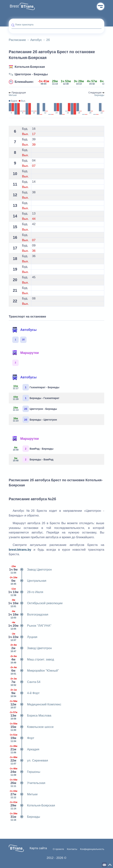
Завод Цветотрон (30, 570)
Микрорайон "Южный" (34, 671)
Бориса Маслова (30, 716)
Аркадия (24, 749)
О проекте (58, 849)
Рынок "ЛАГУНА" (30, 626)
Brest (14, 6)
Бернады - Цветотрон (34, 420)
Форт (21, 738)
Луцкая (23, 637)
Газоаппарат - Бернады (35, 387)
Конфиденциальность (92, 849)
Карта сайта (38, 848)
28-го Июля (26, 592)
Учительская (27, 783)
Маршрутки (25, 353)
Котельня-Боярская (30, 67)
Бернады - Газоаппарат (35, 398)
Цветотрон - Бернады (31, 74)
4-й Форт (24, 693)
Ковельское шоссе (31, 727)
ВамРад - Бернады (32, 449)
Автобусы (24, 330)
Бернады (24, 817)
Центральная (28, 581)
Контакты (72, 849)
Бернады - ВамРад (32, 459)
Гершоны (25, 772)
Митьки (23, 794)
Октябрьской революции (36, 603)
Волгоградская (29, 615)
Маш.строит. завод (31, 660)
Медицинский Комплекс (35, 704)
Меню (101, 6)
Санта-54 (25, 682)
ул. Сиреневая (28, 761)
